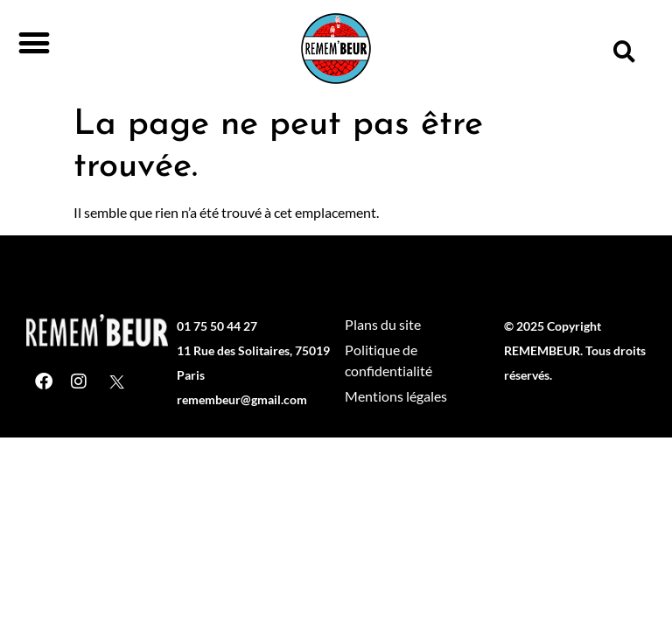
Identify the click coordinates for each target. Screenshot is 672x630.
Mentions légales (396, 396)
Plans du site (383, 324)
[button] (34, 42)
